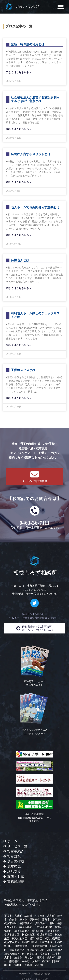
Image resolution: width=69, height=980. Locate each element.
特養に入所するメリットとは (31, 154)
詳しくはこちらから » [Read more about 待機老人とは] (18, 288)
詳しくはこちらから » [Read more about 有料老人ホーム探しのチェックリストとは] (18, 345)
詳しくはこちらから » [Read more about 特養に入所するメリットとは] (18, 182)
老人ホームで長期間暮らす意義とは (35, 207)
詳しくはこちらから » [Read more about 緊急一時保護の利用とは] (18, 72)
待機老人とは (20, 260)
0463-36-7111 (35, 523)
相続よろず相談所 (28, 7)
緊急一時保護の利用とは (28, 44)
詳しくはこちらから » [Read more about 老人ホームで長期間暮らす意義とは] (18, 235)
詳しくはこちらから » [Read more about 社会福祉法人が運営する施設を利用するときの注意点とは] (18, 129)
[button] (61, 7)
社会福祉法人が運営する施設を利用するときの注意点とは (35, 99)
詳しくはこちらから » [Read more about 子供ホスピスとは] (18, 398)
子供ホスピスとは (23, 370)
